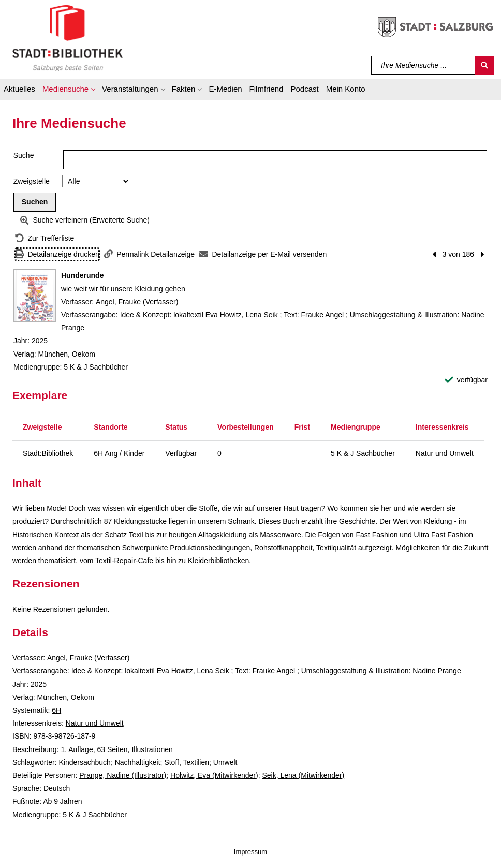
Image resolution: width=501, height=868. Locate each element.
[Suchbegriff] (424, 65)
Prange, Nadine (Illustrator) (123, 775)
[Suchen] (484, 65)
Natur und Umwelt (95, 723)
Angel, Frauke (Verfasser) (137, 302)
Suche (24, 155)
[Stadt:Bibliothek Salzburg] (68, 38)
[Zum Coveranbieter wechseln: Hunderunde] (35, 296)
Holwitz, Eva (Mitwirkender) (214, 775)
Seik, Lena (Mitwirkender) (303, 775)
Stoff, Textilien (187, 762)
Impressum (250, 852)
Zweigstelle (32, 181)
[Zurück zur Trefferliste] (45, 238)
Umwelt (225, 762)
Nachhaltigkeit (138, 762)
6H (56, 710)
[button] (69, 91)
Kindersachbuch (84, 762)
